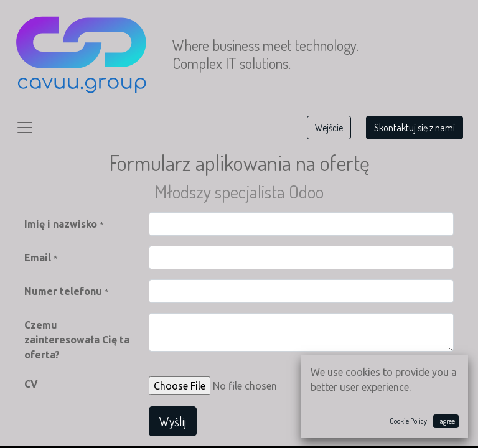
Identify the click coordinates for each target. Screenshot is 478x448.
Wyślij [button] (173, 421)
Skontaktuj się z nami (415, 128)
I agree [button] (446, 421)
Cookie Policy (408, 421)
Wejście (329, 128)
